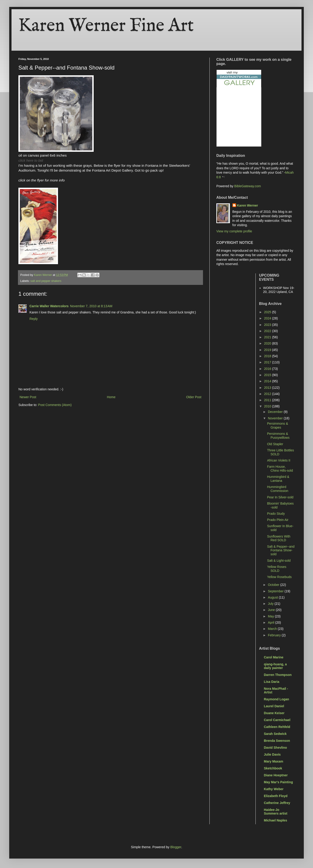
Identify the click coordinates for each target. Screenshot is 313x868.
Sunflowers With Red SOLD (279, 538)
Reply (34, 319)
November (276, 418)
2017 (268, 362)
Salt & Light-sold (279, 561)
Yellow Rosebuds (279, 577)
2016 (268, 369)
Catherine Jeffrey (277, 803)
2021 (268, 337)
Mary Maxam (274, 761)
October (274, 585)
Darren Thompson (278, 675)
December (276, 412)
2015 (268, 375)
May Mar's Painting (278, 782)
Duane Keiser (274, 713)
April (272, 623)
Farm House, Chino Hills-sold (280, 469)
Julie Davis (272, 754)
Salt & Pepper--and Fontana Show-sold (281, 550)
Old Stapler (275, 444)
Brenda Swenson (277, 741)
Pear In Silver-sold (280, 497)
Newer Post (28, 397)
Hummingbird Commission (278, 489)
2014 (268, 381)
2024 (268, 318)
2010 (268, 406)
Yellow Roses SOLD (277, 569)
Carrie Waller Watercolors (49, 306)
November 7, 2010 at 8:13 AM (91, 306)
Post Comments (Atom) (55, 405)
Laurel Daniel (274, 706)
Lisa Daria (272, 682)
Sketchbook (273, 768)
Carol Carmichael (277, 720)
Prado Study (276, 514)
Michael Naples (276, 820)
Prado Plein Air (278, 520)
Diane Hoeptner (276, 775)
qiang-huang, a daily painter (275, 666)
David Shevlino (275, 748)
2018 (268, 356)
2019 (268, 350)
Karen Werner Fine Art (106, 26)
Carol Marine (274, 657)
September (276, 591)
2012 (268, 394)
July (271, 604)
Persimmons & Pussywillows (278, 436)
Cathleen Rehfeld (277, 727)
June (272, 610)
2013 (268, 388)
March (273, 629)
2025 (268, 312)
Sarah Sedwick (275, 734)
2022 (268, 331)
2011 (268, 400)
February (275, 635)
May (271, 616)
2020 (268, 343)
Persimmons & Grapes (277, 425)
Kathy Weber (274, 789)
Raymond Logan (277, 699)
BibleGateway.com (248, 186)
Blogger (176, 847)
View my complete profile (234, 231)
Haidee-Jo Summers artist (276, 812)
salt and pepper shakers (46, 281)
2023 (268, 325)
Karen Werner (248, 205)
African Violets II (279, 460)
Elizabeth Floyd (276, 796)
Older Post (194, 397)
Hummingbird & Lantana (278, 479)
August (273, 597)
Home (111, 397)
